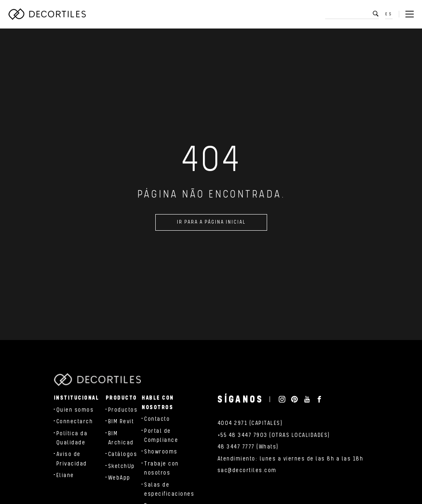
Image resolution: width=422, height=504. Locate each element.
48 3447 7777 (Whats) (248, 447)
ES (389, 14)
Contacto (157, 419)
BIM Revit (121, 422)
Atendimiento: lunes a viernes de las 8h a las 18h (291, 459)
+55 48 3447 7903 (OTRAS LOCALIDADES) (274, 435)
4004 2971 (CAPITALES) (250, 423)
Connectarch (75, 422)
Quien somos (75, 410)
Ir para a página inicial (211, 223)
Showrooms (161, 452)
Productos (123, 410)
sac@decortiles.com (247, 470)
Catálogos (123, 454)
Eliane (65, 475)
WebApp (119, 478)
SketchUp (122, 466)
